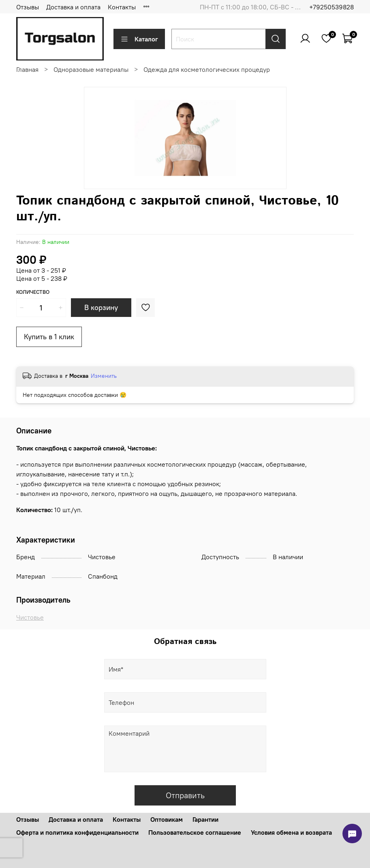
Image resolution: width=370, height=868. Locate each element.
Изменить (104, 376)
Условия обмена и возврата (291, 832)
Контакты (122, 7)
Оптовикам (167, 819)
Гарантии (205, 819)
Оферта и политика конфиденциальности (77, 832)
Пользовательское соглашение (195, 832)
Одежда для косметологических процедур (207, 69)
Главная (27, 69)
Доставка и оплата (73, 7)
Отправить (185, 795)
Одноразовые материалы (91, 69)
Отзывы (28, 7)
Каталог (139, 39)
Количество (33, 292)
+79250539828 (332, 7)
